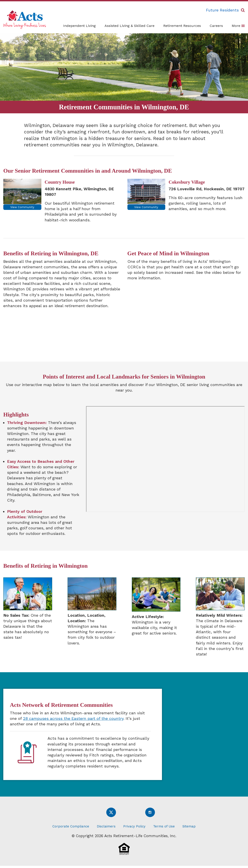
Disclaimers (106, 826)
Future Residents (222, 10)
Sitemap (189, 826)
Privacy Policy (134, 826)
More (238, 26)
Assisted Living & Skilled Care (130, 26)
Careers (216, 26)
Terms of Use (164, 826)
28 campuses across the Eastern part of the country (73, 718)
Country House (60, 182)
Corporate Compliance (71, 826)
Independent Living (79, 26)
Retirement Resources (182, 26)
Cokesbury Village (187, 182)
